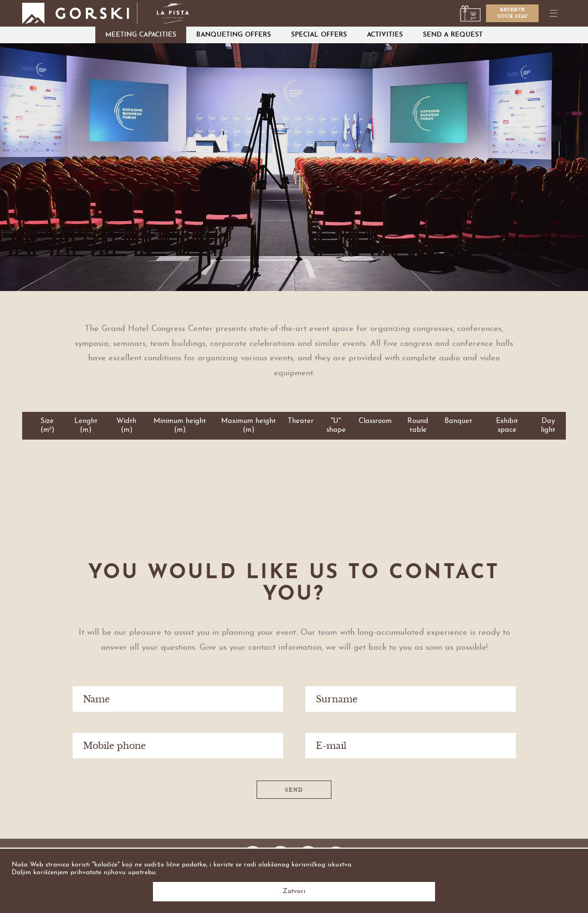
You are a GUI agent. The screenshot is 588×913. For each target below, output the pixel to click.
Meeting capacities (141, 35)
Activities (385, 35)
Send (294, 790)
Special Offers (319, 35)
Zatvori (294, 891)
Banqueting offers (234, 35)
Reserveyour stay (513, 13)
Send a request (453, 35)
